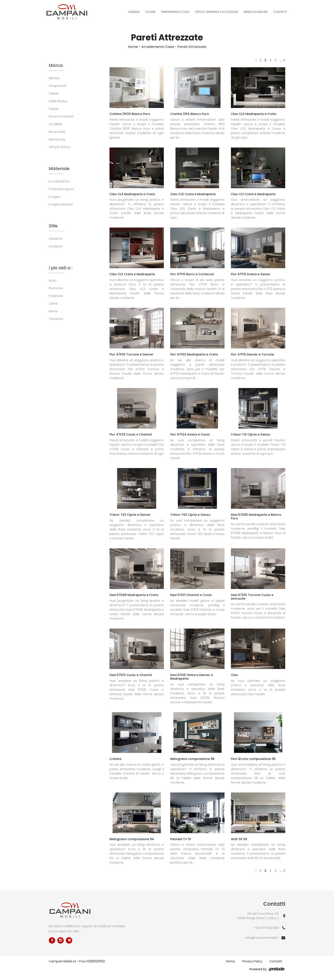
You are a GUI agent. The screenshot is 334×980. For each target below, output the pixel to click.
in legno (55, 197)
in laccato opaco (61, 189)
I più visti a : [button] (61, 268)
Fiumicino (56, 288)
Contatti (280, 12)
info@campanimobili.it (262, 938)
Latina (53, 304)
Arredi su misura (256, 12)
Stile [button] (53, 226)
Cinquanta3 (58, 86)
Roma (53, 311)
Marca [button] (56, 65)
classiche (56, 239)
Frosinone (56, 296)
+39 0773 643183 (266, 928)
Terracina (56, 319)
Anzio (53, 281)
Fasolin (54, 109)
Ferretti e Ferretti (61, 116)
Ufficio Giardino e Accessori (216, 12)
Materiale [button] (59, 169)
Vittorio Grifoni (59, 147)
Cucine (150, 12)
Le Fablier (56, 124)
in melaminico (59, 181)
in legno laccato (61, 204)
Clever (54, 93)
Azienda (134, 12)
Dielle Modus (58, 101)
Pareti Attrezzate (192, 47)
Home (133, 47)
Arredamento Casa (175, 12)
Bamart (54, 78)
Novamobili (57, 132)
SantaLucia (57, 139)
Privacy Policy (252, 961)
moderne (56, 246)
